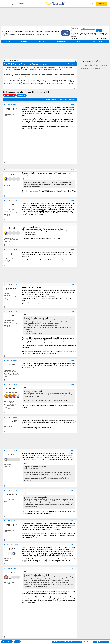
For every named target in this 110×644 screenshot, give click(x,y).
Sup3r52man (12, 494)
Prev (61, 642)
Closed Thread (7, 642)
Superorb (12, 174)
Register (74, 39)
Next (73, 642)
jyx (12, 253)
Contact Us (83, 60)
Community (24, 42)
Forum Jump (104, 642)
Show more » (55, 85)
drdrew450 (12, 421)
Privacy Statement (88, 62)
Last (79, 642)
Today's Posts (62, 42)
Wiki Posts (43, 42)
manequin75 (12, 109)
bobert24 (12, 572)
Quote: (25, 179)
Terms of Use (103, 33)
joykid (12, 549)
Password (74, 31)
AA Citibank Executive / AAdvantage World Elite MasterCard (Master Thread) (28, 76)
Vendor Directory (97, 42)
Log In (91, 4)
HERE (23, 70)
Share (17, 642)
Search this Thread (66, 100)
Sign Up (102, 4)
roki (12, 204)
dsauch (12, 228)
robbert (12, 365)
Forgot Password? (103, 39)
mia (75, 64)
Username (75, 28)
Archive (89, 60)
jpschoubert (12, 288)
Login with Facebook (66, 33)
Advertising (95, 60)
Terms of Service (98, 62)
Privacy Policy (78, 35)
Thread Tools (50, 100)
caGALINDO (12, 388)
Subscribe (21, 95)
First (55, 642)
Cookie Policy (102, 60)
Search (78, 42)
